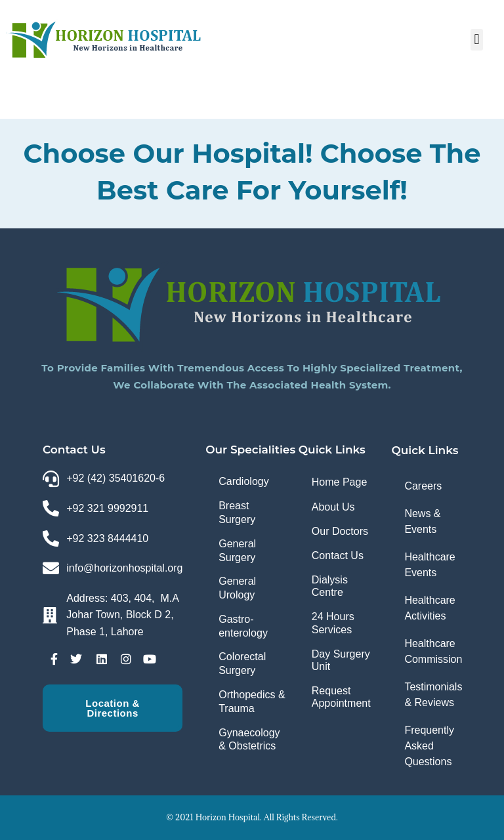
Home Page (340, 482)
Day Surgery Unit (341, 660)
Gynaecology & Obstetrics (249, 740)
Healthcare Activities (430, 608)
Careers (423, 486)
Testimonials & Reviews (433, 695)
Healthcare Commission (433, 651)
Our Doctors (340, 531)
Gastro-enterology (243, 626)
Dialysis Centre (330, 586)
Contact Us (338, 556)
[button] (477, 40)
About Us (333, 507)
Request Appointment (341, 697)
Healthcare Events (430, 565)
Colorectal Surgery (242, 663)
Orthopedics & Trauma (252, 702)
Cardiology (243, 481)
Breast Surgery (237, 513)
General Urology (237, 588)
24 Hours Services (333, 623)
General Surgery (237, 551)
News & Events (422, 521)
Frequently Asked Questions (429, 746)
